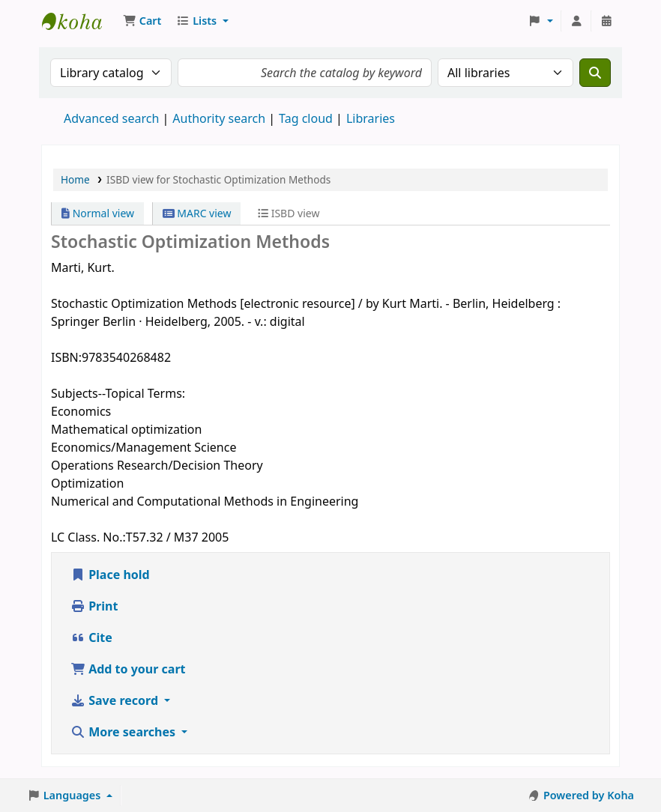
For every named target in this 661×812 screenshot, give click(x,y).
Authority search (219, 118)
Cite (91, 637)
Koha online (79, 21)
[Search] (595, 73)
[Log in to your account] (576, 21)
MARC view (197, 213)
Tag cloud (306, 118)
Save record (116, 700)
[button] (142, 21)
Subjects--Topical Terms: (118, 393)
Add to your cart (128, 669)
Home (75, 179)
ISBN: (66, 357)
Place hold (110, 575)
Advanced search (111, 118)
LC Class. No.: (88, 537)
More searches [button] (124, 732)
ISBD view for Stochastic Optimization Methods (218, 179)
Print (94, 606)
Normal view (98, 213)
